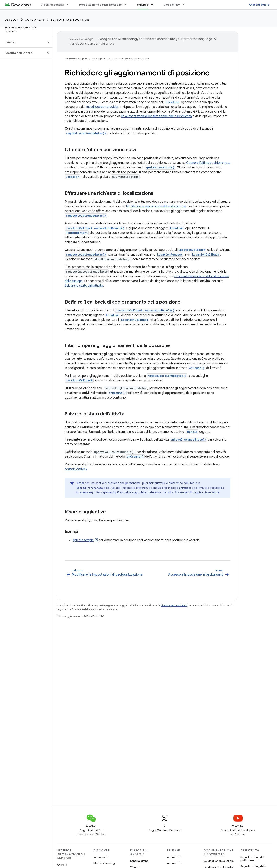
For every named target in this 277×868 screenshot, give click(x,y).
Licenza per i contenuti (174, 605)
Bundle (192, 432)
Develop (12, 20)
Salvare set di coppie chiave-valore (197, 492)
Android (62, 865)
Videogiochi (101, 857)
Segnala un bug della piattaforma (253, 858)
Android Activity (76, 469)
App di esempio (83, 540)
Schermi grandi (140, 861)
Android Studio (259, 5)
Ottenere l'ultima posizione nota (208, 163)
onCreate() (135, 457)
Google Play (172, 5)
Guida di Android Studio (219, 861)
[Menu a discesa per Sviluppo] (154, 5)
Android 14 (174, 863)
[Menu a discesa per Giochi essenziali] (69, 5)
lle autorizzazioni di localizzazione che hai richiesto (157, 116)
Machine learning (104, 863)
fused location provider (102, 107)
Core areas (35, 20)
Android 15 (174, 857)
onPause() (197, 368)
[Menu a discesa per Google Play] (185, 5)
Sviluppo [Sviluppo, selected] (143, 5)
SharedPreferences (90, 488)
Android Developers (76, 59)
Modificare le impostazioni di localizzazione (156, 206)
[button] (23, 42)
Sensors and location (70, 20)
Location (173, 102)
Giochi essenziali (52, 5)
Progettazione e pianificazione (100, 5)
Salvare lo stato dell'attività (84, 286)
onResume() (117, 393)
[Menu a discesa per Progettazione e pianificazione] (127, 5)
